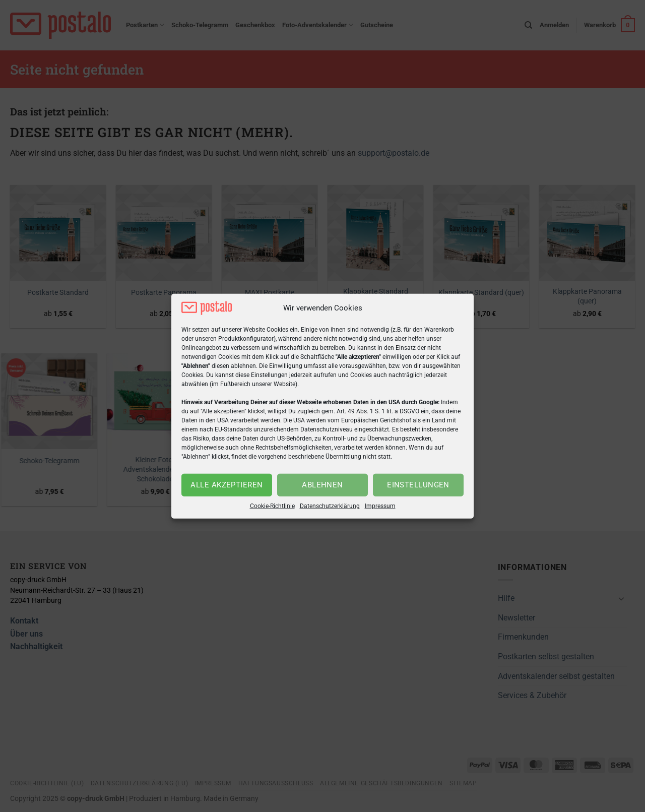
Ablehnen (322, 485)
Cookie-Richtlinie (272, 506)
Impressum (380, 506)
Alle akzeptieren (227, 485)
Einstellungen (418, 485)
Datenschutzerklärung (330, 506)
